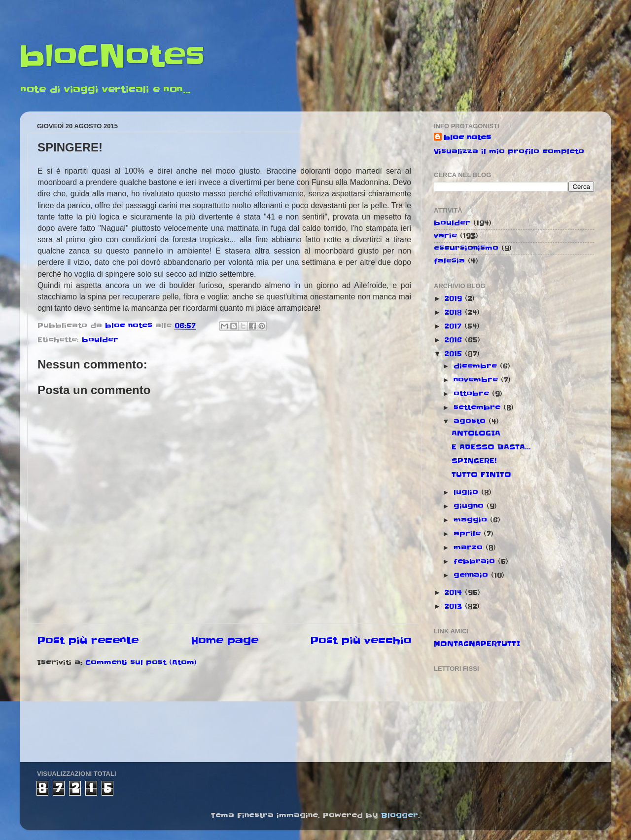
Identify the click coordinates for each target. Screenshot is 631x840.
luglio (467, 492)
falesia (449, 261)
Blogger (400, 815)
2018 (455, 312)
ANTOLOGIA (476, 433)
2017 (455, 326)
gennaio (472, 575)
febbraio (476, 561)
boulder (100, 340)
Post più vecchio (361, 641)
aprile (469, 534)
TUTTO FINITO (481, 475)
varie (445, 236)
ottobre (473, 394)
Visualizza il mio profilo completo (509, 151)
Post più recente (88, 641)
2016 (455, 340)
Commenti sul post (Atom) (141, 662)
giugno (470, 506)
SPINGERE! (474, 461)
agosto (471, 421)
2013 (455, 606)
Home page (225, 641)
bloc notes (467, 138)
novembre (477, 380)
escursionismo (466, 248)
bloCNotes (112, 57)
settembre (478, 407)
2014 (455, 592)
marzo (470, 548)
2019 (455, 298)
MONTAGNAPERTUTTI (477, 644)
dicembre (477, 366)
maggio (472, 520)
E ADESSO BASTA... (491, 447)
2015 (455, 354)
